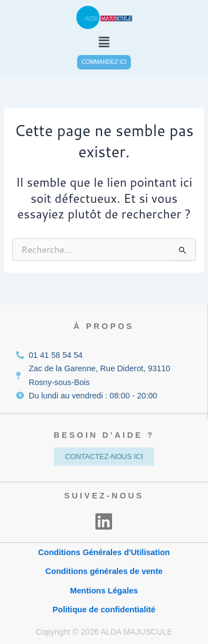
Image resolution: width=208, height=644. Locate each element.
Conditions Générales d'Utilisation (104, 552)
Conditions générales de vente (104, 571)
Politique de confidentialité (104, 610)
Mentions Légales (104, 591)
